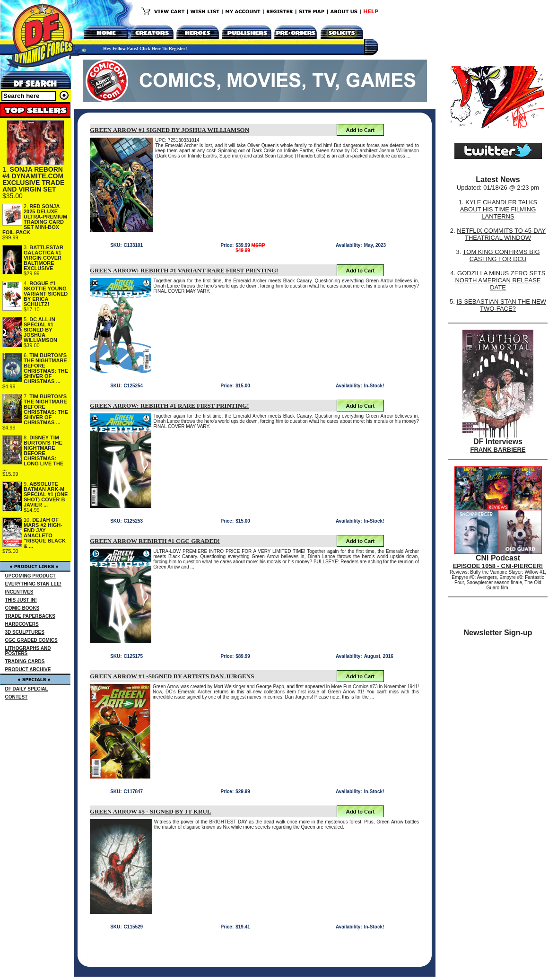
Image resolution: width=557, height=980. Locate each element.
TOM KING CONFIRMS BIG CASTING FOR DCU (501, 255)
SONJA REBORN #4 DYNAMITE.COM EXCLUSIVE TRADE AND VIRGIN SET (33, 179)
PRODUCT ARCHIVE (28, 669)
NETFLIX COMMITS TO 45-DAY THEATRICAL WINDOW (501, 234)
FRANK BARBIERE (498, 450)
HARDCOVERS (22, 624)
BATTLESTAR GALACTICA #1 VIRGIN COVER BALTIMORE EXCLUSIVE (44, 258)
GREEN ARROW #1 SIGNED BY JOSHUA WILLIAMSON (170, 130)
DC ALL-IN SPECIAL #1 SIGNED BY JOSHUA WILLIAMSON (40, 330)
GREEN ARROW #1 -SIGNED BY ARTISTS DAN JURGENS (172, 676)
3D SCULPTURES (25, 632)
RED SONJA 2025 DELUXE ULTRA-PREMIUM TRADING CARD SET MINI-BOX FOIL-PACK (35, 219)
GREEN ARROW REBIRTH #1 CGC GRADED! (155, 541)
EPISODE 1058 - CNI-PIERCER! (498, 566)
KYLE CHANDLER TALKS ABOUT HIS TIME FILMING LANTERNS (499, 209)
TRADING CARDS (25, 661)
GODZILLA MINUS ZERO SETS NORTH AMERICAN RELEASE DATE (500, 280)
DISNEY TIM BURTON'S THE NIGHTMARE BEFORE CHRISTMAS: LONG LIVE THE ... (33, 453)
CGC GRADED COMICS (31, 640)
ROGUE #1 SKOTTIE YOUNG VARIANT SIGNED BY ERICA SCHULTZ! (46, 294)
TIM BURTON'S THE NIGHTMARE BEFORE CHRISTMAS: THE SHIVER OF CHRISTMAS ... (46, 368)
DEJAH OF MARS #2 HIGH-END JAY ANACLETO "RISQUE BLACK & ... (45, 533)
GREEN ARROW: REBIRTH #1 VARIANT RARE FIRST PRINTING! (184, 270)
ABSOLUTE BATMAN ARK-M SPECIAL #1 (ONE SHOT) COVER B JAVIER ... (46, 494)
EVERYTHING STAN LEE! (33, 584)
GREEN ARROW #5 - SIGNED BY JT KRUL (151, 811)
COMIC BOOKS (22, 608)
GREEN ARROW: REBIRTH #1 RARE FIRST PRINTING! (170, 406)
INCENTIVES (19, 592)
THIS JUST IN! (21, 600)
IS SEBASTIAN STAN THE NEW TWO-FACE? (501, 305)
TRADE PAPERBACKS (30, 616)
